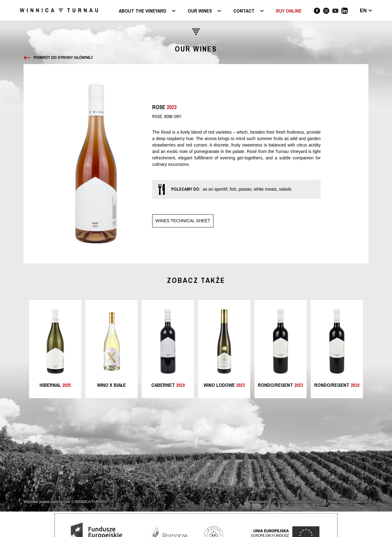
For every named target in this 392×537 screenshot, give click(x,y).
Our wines (200, 11)
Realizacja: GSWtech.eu (349, 502)
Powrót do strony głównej (63, 58)
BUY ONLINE (289, 11)
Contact (244, 11)
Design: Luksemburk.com (299, 502)
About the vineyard (143, 11)
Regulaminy (259, 502)
